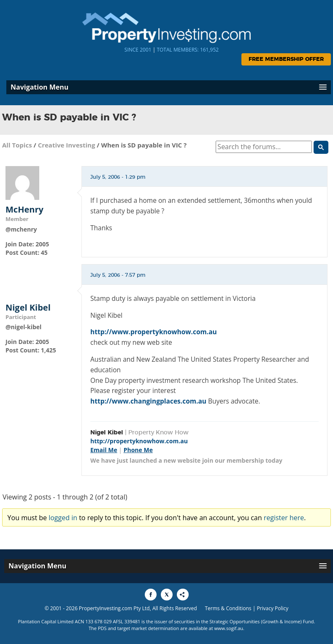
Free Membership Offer (286, 59)
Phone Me (138, 450)
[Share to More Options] (183, 595)
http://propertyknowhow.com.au (139, 441)
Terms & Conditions (228, 608)
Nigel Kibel (28, 308)
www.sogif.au (229, 628)
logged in (63, 518)
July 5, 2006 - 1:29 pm (118, 177)
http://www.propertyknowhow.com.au (154, 332)
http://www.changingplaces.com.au (148, 401)
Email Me (104, 450)
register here (284, 518)
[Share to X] (167, 595)
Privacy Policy (272, 608)
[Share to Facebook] (151, 595)
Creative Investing (67, 145)
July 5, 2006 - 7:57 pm (118, 275)
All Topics (17, 145)
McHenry (24, 210)
